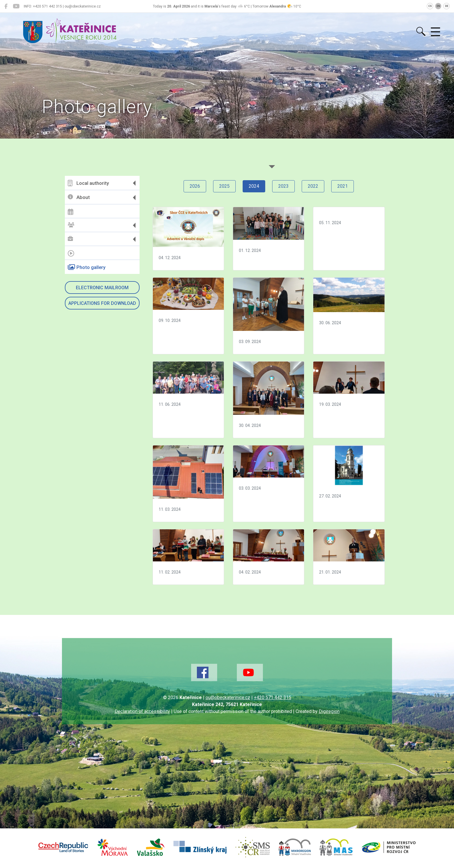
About (79, 197)
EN (438, 6)
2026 (195, 186)
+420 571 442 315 (273, 697)
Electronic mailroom (102, 288)
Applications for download (102, 303)
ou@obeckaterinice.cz (228, 697)
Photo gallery (87, 267)
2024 (254, 186)
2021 (343, 186)
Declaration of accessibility (142, 711)
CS (430, 6)
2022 (313, 186)
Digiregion (329, 711)
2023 (283, 186)
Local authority (88, 183)
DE (447, 6)
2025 (224, 186)
